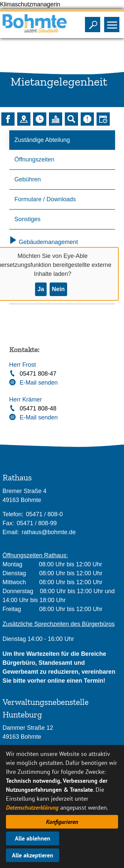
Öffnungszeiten (35, 159)
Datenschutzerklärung (32, 807)
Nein (58, 289)
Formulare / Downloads (45, 199)
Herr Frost (23, 365)
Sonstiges (28, 219)
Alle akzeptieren (33, 855)
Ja (41, 289)
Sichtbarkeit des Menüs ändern (113, 23)
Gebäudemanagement (44, 242)
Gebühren (28, 179)
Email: (11, 532)
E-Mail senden (39, 383)
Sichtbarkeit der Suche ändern (94, 23)
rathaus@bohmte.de (49, 532)
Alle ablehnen (33, 838)
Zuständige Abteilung (42, 140)
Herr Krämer (26, 400)
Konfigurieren (62, 822)
